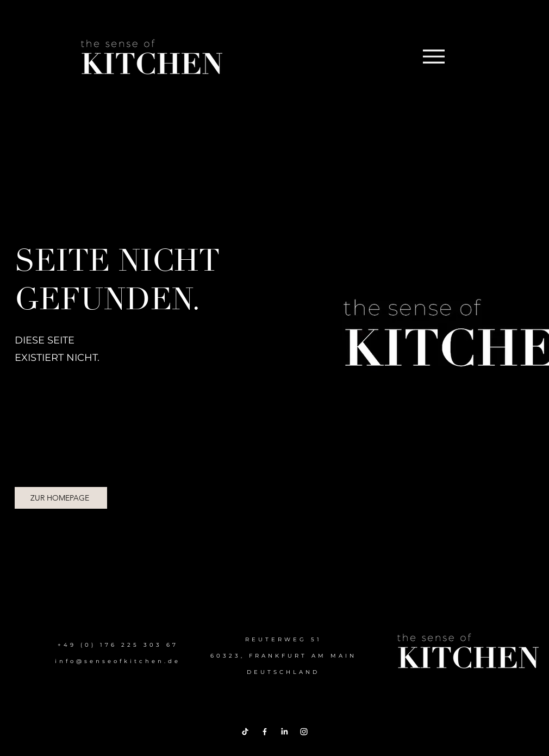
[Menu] (433, 56)
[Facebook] (265, 732)
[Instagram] (304, 732)
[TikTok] (245, 732)
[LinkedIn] (284, 732)
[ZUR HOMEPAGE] (61, 498)
